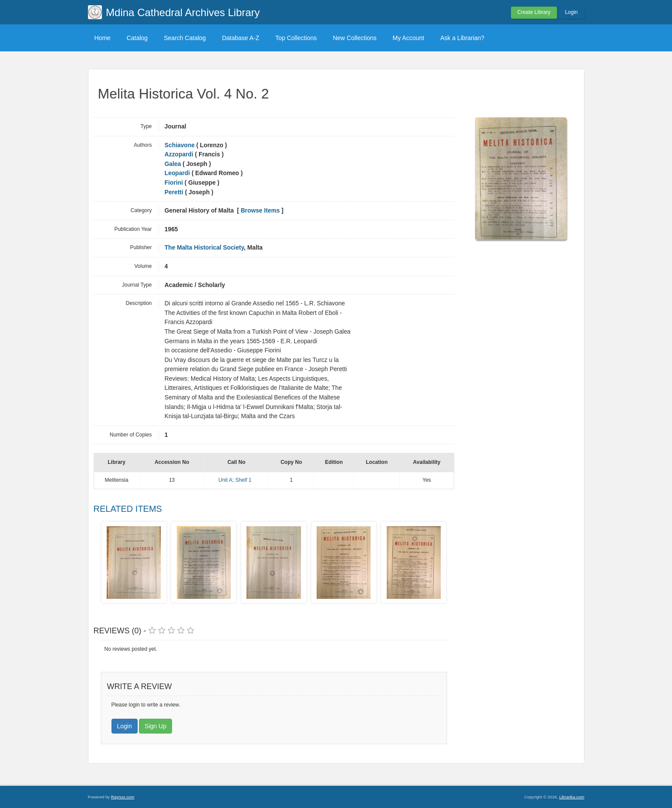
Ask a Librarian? (462, 38)
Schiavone (180, 145)
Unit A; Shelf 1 (235, 480)
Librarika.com (572, 797)
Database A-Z (241, 38)
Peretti (174, 192)
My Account (409, 38)
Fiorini (174, 183)
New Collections (355, 38)
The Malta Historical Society (204, 248)
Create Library (534, 12)
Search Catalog (185, 38)
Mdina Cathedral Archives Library (183, 12)
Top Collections (296, 38)
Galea (173, 164)
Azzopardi (179, 154)
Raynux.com (123, 797)
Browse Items (260, 211)
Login (571, 12)
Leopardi (177, 173)
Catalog (137, 38)
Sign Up (155, 726)
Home (103, 38)
